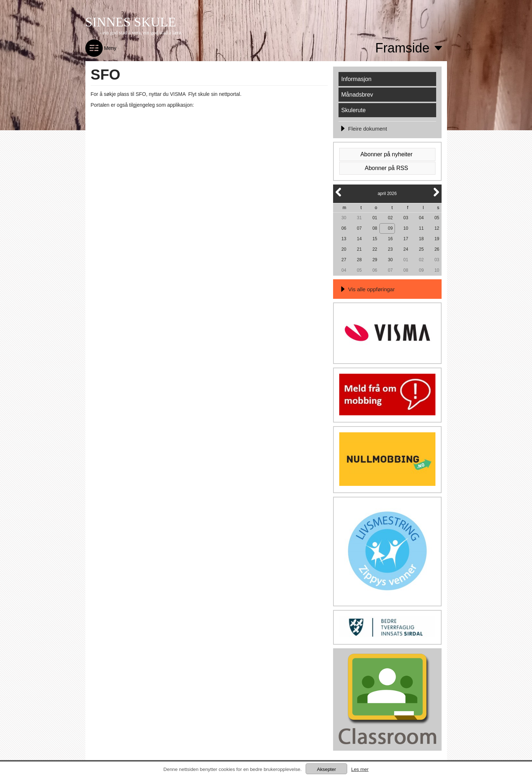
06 (344, 228)
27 (344, 260)
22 (375, 249)
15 (375, 239)
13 (344, 239)
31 (359, 218)
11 (421, 228)
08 (375, 228)
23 (390, 249)
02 (390, 218)
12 (437, 228)
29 (375, 260)
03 (406, 218)
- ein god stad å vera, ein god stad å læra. (141, 33)
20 (344, 249)
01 (375, 218)
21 (359, 249)
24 (406, 249)
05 (437, 218)
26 (437, 249)
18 (421, 239)
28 (359, 260)
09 (390, 228)
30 (344, 218)
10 (406, 228)
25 (421, 249)
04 (421, 218)
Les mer (360, 769)
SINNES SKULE (131, 22)
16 (390, 239)
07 (359, 228)
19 (437, 239)
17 (406, 239)
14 (359, 239)
